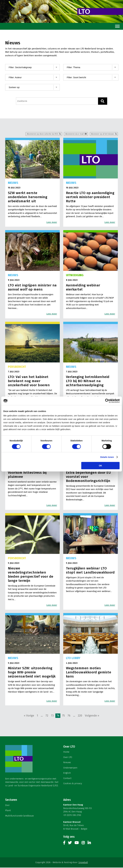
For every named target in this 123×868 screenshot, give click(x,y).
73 (52, 716)
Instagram (83, 844)
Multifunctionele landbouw (19, 816)
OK (100, 466)
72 (47, 716)
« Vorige (29, 716)
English (67, 773)
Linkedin (89, 844)
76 (69, 716)
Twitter (70, 844)
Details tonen (107, 457)
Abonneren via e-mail (70, 134)
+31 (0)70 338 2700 (72, 815)
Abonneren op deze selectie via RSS (35, 134)
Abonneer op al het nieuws (101, 134)
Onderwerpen (70, 768)
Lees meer (52, 223)
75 (63, 716)
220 (80, 716)
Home (66, 752)
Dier (7, 806)
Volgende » (92, 716)
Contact (67, 779)
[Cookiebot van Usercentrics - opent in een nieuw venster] (106, 401)
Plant (8, 811)
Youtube (77, 844)
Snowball (83, 863)
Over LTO (68, 757)
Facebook (64, 844)
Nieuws (67, 763)
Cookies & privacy (73, 784)
